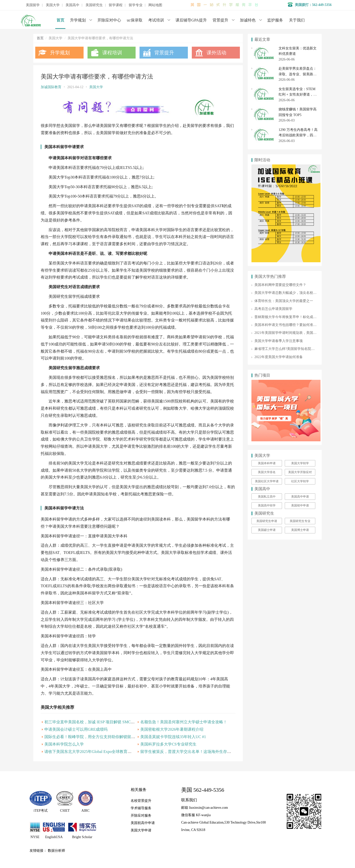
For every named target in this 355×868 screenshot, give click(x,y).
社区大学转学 (300, 481)
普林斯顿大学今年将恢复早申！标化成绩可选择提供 (294, 317)
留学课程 (116, 5)
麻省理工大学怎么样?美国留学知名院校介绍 (288, 349)
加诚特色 (248, 20)
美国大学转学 (300, 463)
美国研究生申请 (267, 521)
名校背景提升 (141, 801)
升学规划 (78, 20)
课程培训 (112, 53)
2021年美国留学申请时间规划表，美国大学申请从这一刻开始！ (303, 333)
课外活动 (216, 53)
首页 (60, 20)
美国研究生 (94, 5)
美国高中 (72, 5)
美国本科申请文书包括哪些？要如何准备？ (287, 325)
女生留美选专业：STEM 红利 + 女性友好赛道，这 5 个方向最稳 (298, 95)
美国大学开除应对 (300, 472)
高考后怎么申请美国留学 (273, 309)
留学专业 (136, 5)
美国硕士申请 (267, 530)
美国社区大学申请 (267, 481)
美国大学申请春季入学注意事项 (279, 341)
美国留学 (33, 5)
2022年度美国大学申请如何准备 (279, 357)
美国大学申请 (141, 830)
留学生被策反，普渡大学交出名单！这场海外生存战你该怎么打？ (197, 752)
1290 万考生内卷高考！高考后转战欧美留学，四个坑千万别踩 (298, 135)
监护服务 (275, 20)
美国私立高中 (267, 497)
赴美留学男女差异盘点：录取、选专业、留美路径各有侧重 (298, 74)
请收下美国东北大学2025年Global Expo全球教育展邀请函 (94, 752)
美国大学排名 (267, 472)
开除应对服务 (141, 816)
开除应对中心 (109, 20)
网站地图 (155, 5)
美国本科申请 (267, 463)
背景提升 (220, 20)
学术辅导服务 (141, 808)
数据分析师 (56, 851)
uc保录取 (135, 20)
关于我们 (297, 20)
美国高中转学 (267, 505)
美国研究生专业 (300, 521)
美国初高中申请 (143, 823)
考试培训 (156, 20)
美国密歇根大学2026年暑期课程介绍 (172, 729)
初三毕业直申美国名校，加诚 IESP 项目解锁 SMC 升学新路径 (98, 722)
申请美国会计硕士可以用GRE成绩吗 (76, 729)
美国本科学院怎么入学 (64, 744)
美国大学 (53, 5)
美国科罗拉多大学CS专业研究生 (168, 744)
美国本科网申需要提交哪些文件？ (280, 285)
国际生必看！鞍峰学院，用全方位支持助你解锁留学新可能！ (98, 737)
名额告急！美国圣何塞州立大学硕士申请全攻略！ (184, 722)
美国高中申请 (300, 497)
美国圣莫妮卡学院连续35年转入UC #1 (173, 737)
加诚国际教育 (51, 87)
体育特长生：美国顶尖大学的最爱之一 (284, 301)
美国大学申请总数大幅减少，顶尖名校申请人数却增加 (296, 293)
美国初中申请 (300, 505)
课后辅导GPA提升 (191, 20)
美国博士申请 (300, 530)
